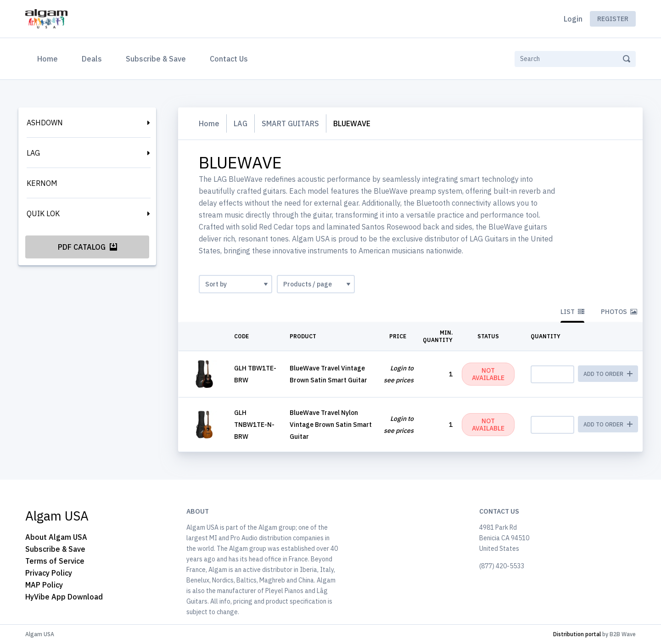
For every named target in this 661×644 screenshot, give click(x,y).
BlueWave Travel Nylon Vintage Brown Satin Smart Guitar (331, 425)
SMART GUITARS (290, 123)
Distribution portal (577, 634)
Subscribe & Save (156, 59)
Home (49, 58)
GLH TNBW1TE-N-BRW (254, 425)
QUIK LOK (43, 213)
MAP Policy (44, 585)
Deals (92, 59)
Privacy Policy (49, 573)
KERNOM (42, 183)
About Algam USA (56, 537)
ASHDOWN (45, 123)
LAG (33, 153)
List (572, 312)
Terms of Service (55, 561)
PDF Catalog (87, 247)
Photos (619, 312)
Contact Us (229, 59)
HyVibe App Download (64, 597)
